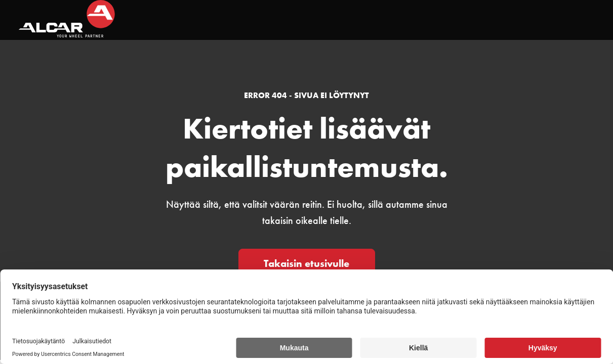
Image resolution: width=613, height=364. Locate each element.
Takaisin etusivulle (306, 263)
